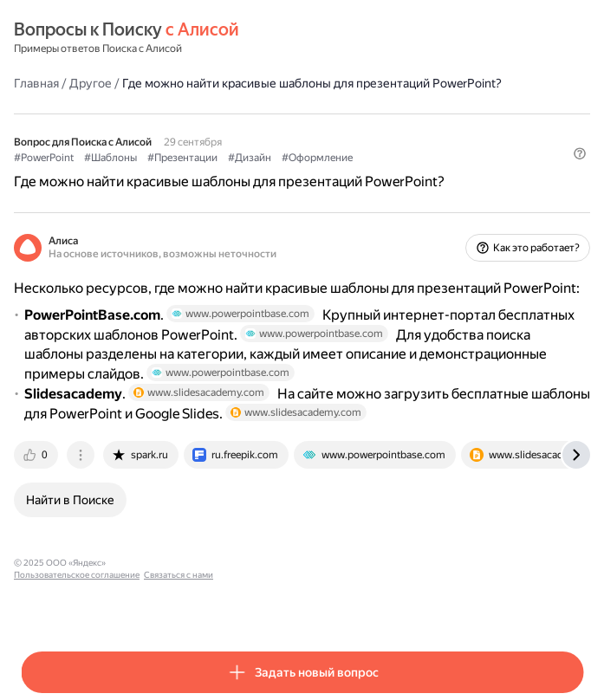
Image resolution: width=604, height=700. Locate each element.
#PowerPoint (44, 158)
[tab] (37, 455)
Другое (91, 83)
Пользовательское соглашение (176, 563)
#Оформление (317, 158)
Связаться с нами (278, 563)
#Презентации (182, 158)
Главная (36, 83)
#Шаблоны (110, 158)
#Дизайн (250, 158)
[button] (580, 153)
